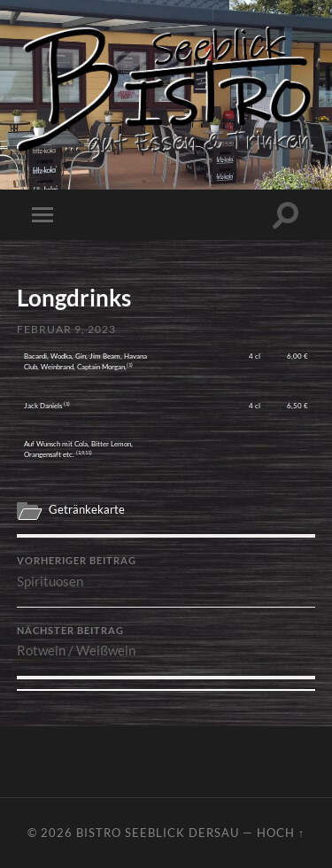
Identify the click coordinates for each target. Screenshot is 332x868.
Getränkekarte (87, 509)
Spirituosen (166, 572)
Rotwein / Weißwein (166, 642)
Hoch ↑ (281, 833)
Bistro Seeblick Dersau (158, 833)
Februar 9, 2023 (66, 329)
